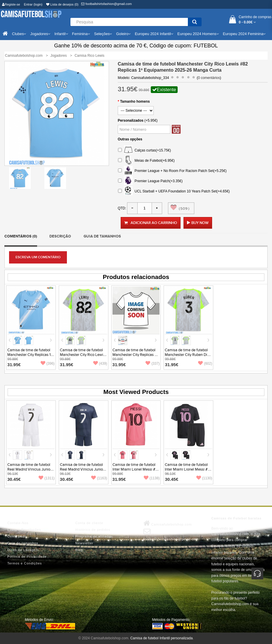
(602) (205, 364)
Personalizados (131, 120)
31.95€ (14, 365)
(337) (153, 364)
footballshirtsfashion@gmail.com (106, 4)
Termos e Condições (25, 563)
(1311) (47, 478)
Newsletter (84, 543)
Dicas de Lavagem (23, 550)
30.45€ (14, 479)
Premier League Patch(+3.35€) (150, 181)
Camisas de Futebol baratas (236, 518)
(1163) (99, 478)
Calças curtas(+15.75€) (144, 150)
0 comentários (209, 78)
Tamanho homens (135, 101)
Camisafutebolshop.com (168, 523)
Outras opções (130, 139)
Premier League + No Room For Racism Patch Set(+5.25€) (172, 171)
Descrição (60, 236)
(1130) (204, 478)
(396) (48, 364)
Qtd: (122, 208)
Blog (79, 550)
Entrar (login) (33, 4)
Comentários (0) (21, 236)
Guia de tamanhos (102, 236)
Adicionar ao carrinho (151, 223)
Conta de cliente (89, 523)
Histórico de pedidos (93, 530)
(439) (100, 364)
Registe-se (11, 4)
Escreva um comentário (38, 257)
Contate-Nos (18, 523)
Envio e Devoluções (24, 530)
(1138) (152, 478)
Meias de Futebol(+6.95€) (146, 161)
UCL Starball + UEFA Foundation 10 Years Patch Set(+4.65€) (174, 191)
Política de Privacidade (27, 557)
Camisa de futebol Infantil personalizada (161, 638)
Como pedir (17, 536)
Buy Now (200, 223)
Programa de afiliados (94, 536)
